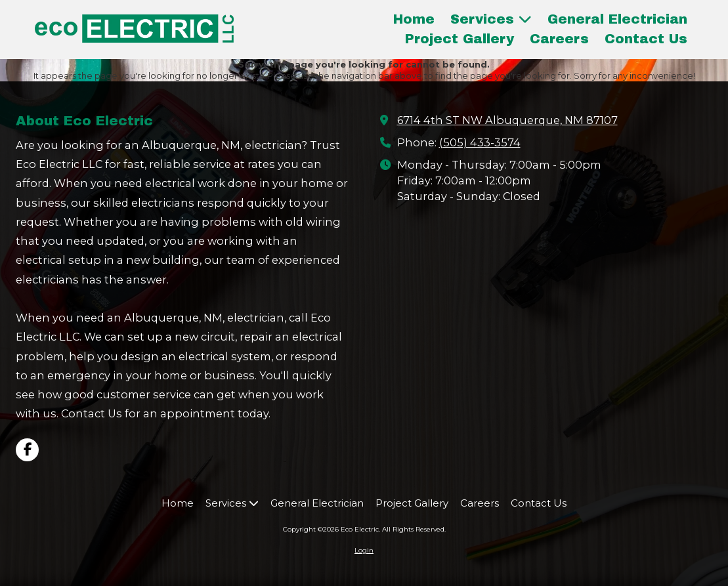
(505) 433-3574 (480, 142)
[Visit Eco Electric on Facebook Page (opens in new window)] (27, 450)
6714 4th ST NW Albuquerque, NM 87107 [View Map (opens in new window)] (507, 120)
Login (364, 550)
